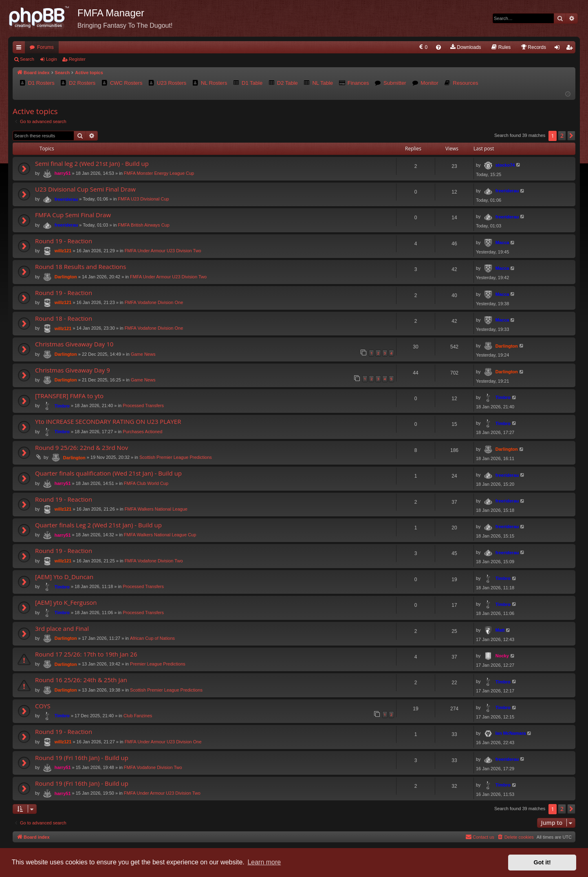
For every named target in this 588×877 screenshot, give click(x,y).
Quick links (20, 49)
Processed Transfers (143, 405)
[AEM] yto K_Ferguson (66, 602)
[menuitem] (423, 47)
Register (77, 59)
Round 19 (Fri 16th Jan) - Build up (82, 758)
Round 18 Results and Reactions (80, 267)
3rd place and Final (62, 628)
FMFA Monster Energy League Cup (159, 173)
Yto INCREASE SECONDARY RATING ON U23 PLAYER (108, 421)
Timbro (62, 406)
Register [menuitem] (571, 49)
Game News (143, 354)
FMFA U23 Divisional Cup (143, 199)
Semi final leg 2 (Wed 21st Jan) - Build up (92, 163)
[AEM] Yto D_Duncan (64, 577)
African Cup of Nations (152, 638)
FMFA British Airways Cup (144, 225)
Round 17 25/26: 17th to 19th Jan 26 (86, 654)
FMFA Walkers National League (156, 509)
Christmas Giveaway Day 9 (73, 370)
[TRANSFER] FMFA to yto (69, 396)
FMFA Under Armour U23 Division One (163, 741)
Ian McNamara (511, 733)
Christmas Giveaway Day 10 (74, 344)
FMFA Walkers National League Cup (160, 535)
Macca (502, 242)
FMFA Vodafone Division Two (154, 561)
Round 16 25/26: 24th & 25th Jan (81, 680)
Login (52, 59)
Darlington (66, 277)
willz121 (63, 251)
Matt (500, 630)
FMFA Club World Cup (146, 483)
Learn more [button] (264, 862)
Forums (45, 47)
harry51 (63, 173)
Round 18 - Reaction (64, 318)
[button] (571, 136)
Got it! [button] (542, 862)
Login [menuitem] (559, 49)
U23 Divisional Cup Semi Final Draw (85, 189)
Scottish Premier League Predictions (176, 457)
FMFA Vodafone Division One (154, 302)
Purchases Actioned (142, 432)
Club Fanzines (138, 716)
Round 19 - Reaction (64, 241)
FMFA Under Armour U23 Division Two (163, 251)
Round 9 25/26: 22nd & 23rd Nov (81, 447)
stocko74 (505, 165)
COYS (43, 706)
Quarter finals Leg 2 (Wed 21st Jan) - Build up (98, 525)
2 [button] (562, 136)
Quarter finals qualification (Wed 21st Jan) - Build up (108, 473)
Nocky (502, 656)
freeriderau (66, 199)
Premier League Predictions (158, 664)
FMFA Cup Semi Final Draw (73, 215)
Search (27, 59)
